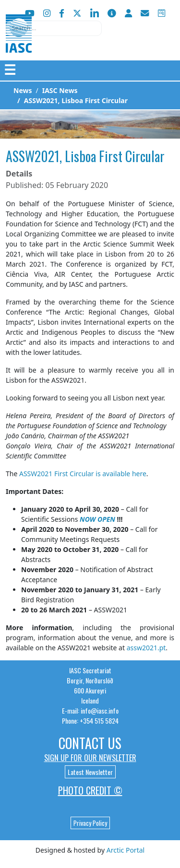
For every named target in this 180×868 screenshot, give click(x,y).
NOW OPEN (97, 519)
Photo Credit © (90, 790)
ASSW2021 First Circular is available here (83, 474)
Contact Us (90, 743)
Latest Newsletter (90, 772)
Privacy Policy (90, 823)
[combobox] (54, 28)
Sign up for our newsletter (90, 758)
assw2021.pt (146, 648)
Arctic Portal (126, 850)
